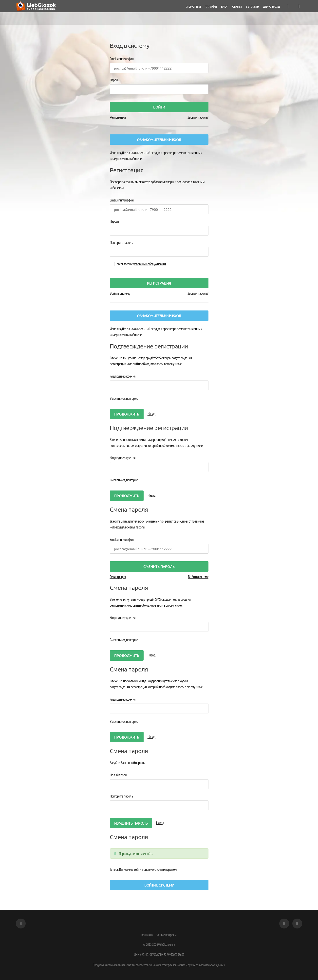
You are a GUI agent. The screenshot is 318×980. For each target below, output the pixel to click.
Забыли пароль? (198, 117)
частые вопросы (166, 935)
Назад (151, 414)
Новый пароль (119, 775)
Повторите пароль (121, 242)
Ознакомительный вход (159, 140)
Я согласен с (142, 264)
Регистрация (118, 117)
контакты (147, 935)
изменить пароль (131, 823)
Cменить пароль (159, 566)
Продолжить (127, 414)
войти (159, 107)
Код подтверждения (123, 376)
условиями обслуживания (150, 264)
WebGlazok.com (167, 944)
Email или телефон (122, 59)
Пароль (114, 80)
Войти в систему (120, 293)
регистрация (159, 283)
